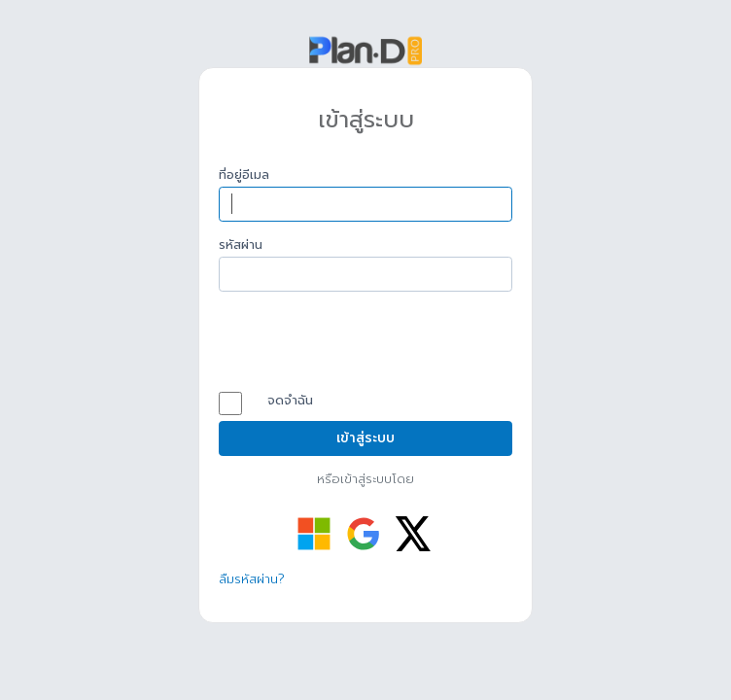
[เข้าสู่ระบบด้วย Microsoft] (314, 534)
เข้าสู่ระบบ (365, 438)
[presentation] (366, 344)
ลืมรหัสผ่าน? (252, 579)
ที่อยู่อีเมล (244, 175)
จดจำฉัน (276, 402)
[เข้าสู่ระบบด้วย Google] (364, 534)
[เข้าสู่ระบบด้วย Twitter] (413, 534)
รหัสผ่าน (241, 245)
